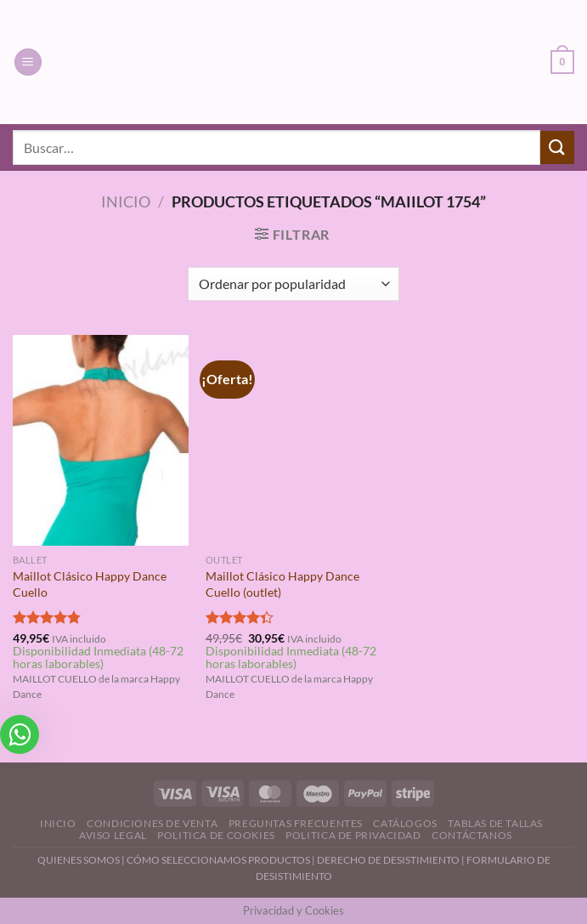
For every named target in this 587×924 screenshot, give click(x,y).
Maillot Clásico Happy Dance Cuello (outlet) (282, 584)
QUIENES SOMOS (79, 860)
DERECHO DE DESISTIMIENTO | (392, 860)
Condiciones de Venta (152, 823)
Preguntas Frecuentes (296, 823)
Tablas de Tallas (495, 823)
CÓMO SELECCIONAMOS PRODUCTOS (218, 860)
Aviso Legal (113, 835)
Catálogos (405, 823)
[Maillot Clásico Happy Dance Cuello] (101, 441)
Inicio (126, 201)
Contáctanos (472, 835)
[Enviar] (557, 147)
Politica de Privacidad (353, 835)
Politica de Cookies (216, 835)
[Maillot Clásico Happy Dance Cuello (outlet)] (293, 441)
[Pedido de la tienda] (293, 284)
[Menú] (28, 62)
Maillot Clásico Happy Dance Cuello (90, 584)
